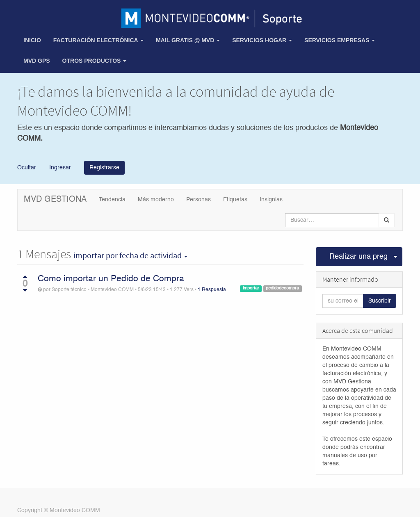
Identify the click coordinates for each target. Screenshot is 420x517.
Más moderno (156, 200)
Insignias (271, 200)
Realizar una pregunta (359, 257)
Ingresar (59, 167)
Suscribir (380, 301)
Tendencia (112, 200)
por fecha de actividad (130, 255)
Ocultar (27, 167)
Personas (199, 200)
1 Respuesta (212, 290)
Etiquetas (235, 200)
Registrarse (104, 168)
